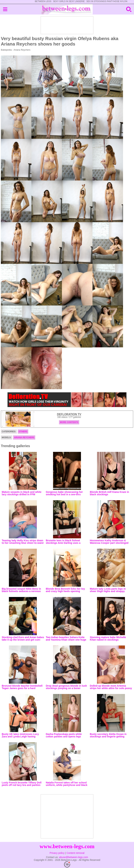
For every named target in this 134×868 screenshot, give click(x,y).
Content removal (75, 853)
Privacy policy (57, 853)
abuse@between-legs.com (73, 857)
